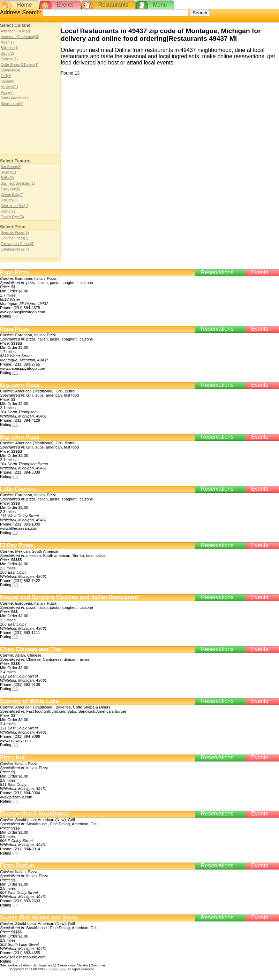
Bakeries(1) (10, 48)
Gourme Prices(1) (14, 238)
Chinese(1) (9, 59)
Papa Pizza (14, 272)
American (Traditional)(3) (20, 37)
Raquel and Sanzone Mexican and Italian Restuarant (69, 597)
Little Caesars (18, 489)
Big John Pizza (20, 385)
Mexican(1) (9, 87)
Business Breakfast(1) (18, 183)
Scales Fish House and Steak (39, 917)
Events (65, 5)
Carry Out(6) (10, 189)
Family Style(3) (12, 217)
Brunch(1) (8, 172)
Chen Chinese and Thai (31, 649)
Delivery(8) (9, 200)
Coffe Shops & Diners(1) (20, 65)
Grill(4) (6, 76)
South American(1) (15, 98)
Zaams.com (57, 969)
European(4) (10, 70)
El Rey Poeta (17, 545)
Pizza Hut (12, 757)
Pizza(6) (7, 93)
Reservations (217, 272)
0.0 (15, 316)
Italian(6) (7, 81)
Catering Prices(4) (15, 249)
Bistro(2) (7, 53)
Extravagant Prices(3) (17, 244)
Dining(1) (8, 211)
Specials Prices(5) (15, 233)
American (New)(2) (15, 31)
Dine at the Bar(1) (14, 206)
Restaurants (113, 5)
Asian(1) (7, 42)
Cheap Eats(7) (12, 195)
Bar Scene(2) (11, 167)
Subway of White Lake (29, 701)
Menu (160, 5)
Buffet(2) (7, 178)
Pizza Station (17, 866)
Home (25, 5)
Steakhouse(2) (12, 104)
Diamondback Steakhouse (35, 814)
